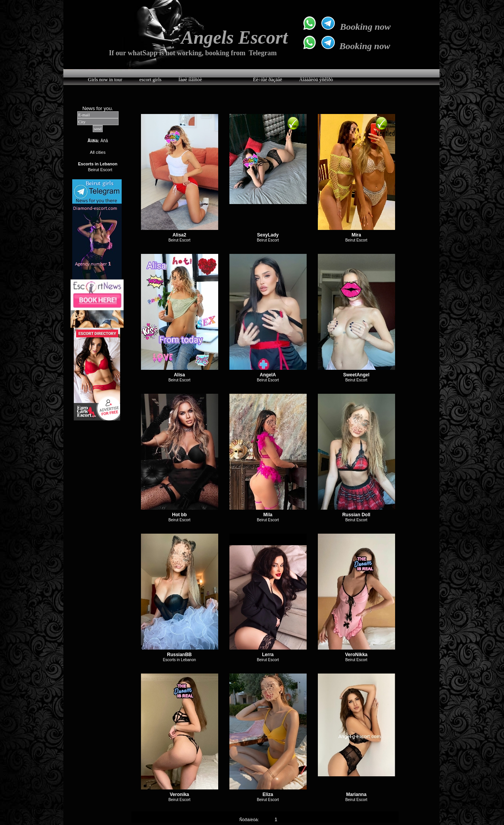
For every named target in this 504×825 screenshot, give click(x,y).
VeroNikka (356, 655)
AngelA (268, 375)
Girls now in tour (105, 79)
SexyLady (268, 235)
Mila (268, 515)
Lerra (268, 655)
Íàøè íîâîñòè (190, 79)
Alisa (179, 375)
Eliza (268, 794)
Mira (356, 235)
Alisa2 (179, 235)
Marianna (356, 794)
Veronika (179, 794)
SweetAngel (356, 375)
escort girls (150, 79)
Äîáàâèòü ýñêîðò (316, 79)
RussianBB (179, 655)
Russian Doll (356, 515)
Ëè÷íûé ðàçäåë (267, 79)
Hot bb (180, 515)
